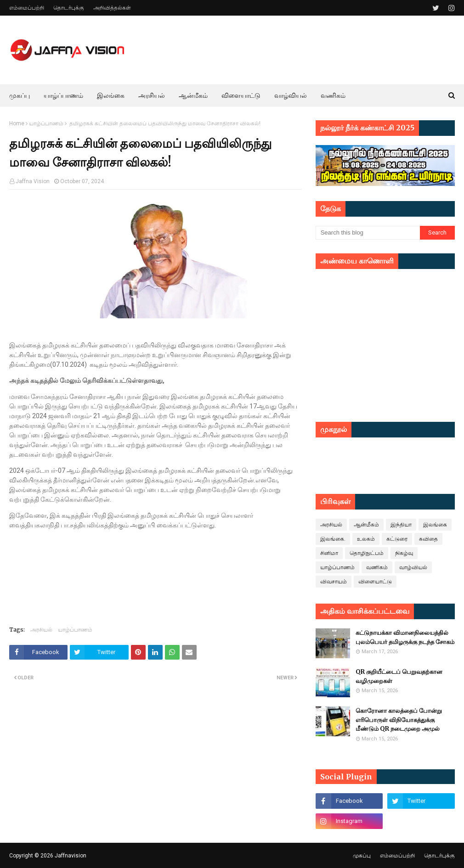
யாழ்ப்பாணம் (46, 123)
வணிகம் (377, 567)
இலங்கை (435, 525)
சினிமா (329, 553)
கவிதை (428, 539)
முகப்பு (362, 856)
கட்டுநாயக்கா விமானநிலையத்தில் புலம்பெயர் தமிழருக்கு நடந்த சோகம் (405, 637)
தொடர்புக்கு (69, 8)
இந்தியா (401, 525)
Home (17, 123)
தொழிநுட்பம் (367, 553)
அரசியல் (41, 630)
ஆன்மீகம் (366, 525)
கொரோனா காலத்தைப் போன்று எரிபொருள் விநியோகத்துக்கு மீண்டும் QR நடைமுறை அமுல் (399, 720)
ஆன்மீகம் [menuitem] (193, 95)
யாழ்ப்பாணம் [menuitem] (63, 95)
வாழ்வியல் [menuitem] (291, 95)
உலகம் (366, 539)
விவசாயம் (334, 582)
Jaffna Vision (33, 181)
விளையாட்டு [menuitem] (241, 95)
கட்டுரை (397, 539)
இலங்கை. (333, 539)
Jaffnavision (71, 856)
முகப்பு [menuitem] (20, 95)
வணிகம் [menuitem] (333, 95)
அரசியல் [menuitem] (152, 95)
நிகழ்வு (404, 553)
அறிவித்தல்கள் (112, 8)
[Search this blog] (368, 233)
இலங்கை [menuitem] (111, 95)
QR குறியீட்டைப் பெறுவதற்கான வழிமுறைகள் (399, 676)
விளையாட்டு (375, 582)
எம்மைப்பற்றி (27, 8)
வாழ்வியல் (413, 567)
